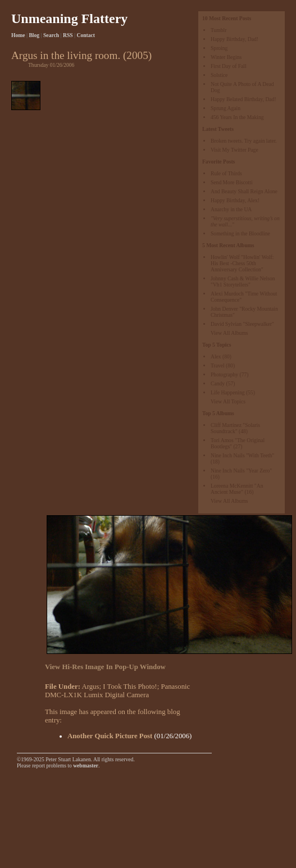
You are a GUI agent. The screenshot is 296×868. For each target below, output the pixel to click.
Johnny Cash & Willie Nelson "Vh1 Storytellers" (243, 281)
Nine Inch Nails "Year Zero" (241, 471)
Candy (218, 383)
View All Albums (229, 333)
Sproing (219, 48)
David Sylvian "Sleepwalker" (242, 324)
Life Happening (227, 392)
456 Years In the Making (237, 117)
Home (18, 35)
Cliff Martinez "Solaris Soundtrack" (235, 428)
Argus (90, 687)
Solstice (219, 75)
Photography (224, 374)
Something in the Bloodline (240, 233)
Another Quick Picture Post (110, 736)
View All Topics (228, 401)
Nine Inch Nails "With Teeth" (242, 455)
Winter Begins (226, 57)
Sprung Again (226, 108)
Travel (218, 365)
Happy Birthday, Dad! (234, 39)
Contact (86, 35)
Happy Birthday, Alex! (235, 200)
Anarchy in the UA (231, 209)
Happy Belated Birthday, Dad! (243, 99)
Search (51, 35)
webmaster (86, 765)
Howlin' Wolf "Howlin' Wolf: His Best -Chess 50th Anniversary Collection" (242, 263)
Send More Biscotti (232, 182)
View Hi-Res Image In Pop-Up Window (105, 667)
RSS (68, 35)
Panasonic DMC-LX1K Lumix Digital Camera (117, 691)
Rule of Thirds (226, 173)
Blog (34, 35)
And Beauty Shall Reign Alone (244, 191)
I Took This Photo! (130, 687)
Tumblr (218, 30)
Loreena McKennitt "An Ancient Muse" (237, 489)
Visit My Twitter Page (234, 150)
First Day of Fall (229, 66)
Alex (216, 356)
